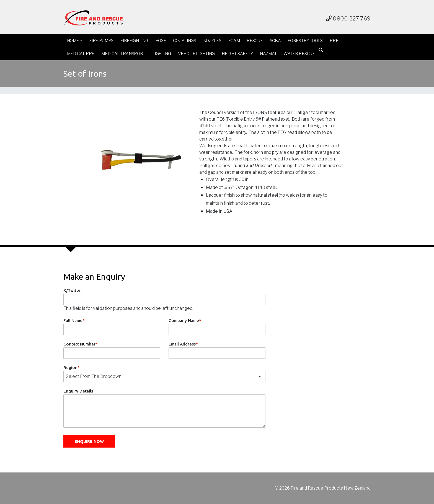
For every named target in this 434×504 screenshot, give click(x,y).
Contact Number (81, 344)
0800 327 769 (348, 19)
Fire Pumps (101, 41)
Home (73, 41)
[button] (321, 51)
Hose (161, 41)
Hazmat (268, 54)
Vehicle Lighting (196, 54)
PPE (334, 41)
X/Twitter (73, 290)
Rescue (255, 41)
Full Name (74, 320)
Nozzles (212, 41)
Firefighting (134, 41)
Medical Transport (123, 54)
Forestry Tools (305, 41)
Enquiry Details (78, 391)
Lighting (162, 54)
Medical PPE (81, 54)
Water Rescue (299, 54)
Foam (234, 41)
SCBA (275, 41)
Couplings (184, 41)
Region (72, 367)
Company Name (185, 320)
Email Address (183, 344)
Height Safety (237, 54)
